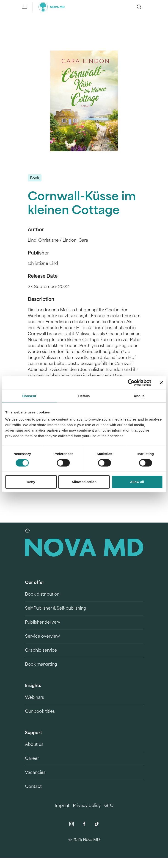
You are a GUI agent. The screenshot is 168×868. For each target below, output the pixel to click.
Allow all (137, 482)
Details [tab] (84, 396)
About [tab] (139, 396)
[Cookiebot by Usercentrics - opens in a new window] (131, 383)
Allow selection (84, 482)
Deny (31, 482)
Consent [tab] (29, 396)
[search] (139, 7)
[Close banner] (161, 383)
